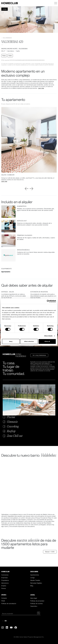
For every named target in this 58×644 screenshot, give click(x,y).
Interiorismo (5, 583)
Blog (32, 586)
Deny (11, 341)
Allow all (47, 341)
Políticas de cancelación (9, 604)
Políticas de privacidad (37, 601)
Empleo (4, 586)
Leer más (41, 88)
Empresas (4, 578)
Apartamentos (35, 575)
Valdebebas (7, 38)
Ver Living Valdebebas (39, 355)
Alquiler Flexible (35, 580)
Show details (48, 336)
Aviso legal (34, 598)
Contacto (4, 598)
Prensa (4, 588)
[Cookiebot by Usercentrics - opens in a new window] (48, 301)
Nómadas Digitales (36, 583)
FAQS (3, 601)
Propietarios (5, 580)
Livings (32, 578)
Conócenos (5, 575)
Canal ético (34, 606)
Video (10, 56)
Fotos (4, 56)
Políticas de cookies (37, 604)
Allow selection (29, 341)
